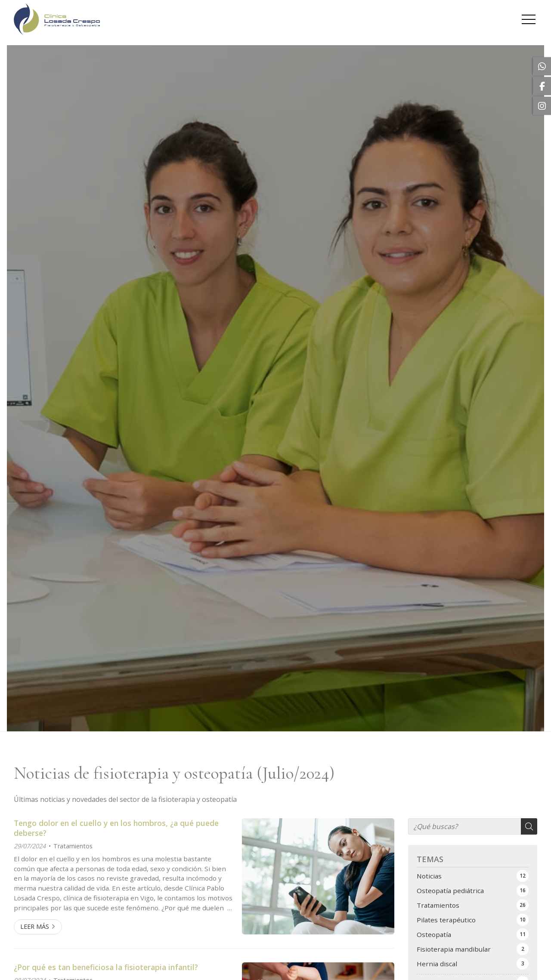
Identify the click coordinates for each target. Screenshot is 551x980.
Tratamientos (73, 846)
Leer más (35, 926)
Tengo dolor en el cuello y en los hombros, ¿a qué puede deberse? (116, 828)
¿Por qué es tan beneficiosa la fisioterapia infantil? (106, 967)
